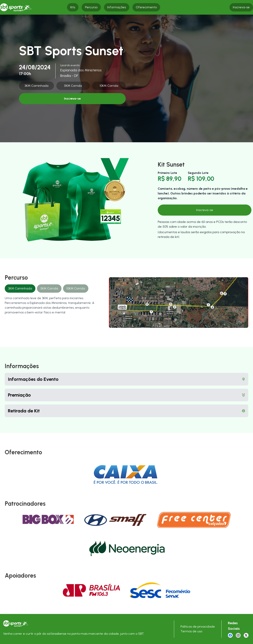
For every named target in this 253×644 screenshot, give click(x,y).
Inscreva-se (72, 99)
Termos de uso (191, 631)
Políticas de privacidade (198, 627)
